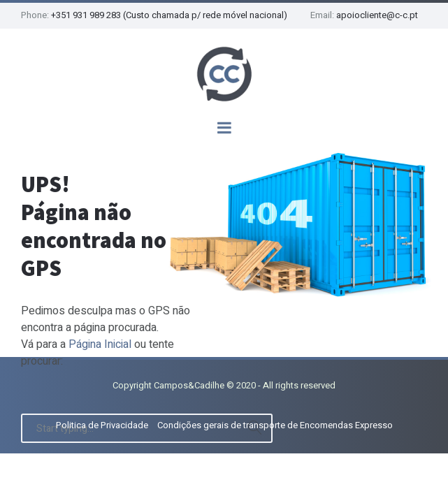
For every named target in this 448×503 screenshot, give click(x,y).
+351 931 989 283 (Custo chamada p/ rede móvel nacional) (169, 15)
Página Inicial (100, 344)
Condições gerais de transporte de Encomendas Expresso (275, 425)
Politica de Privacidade (102, 425)
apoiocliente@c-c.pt (377, 15)
